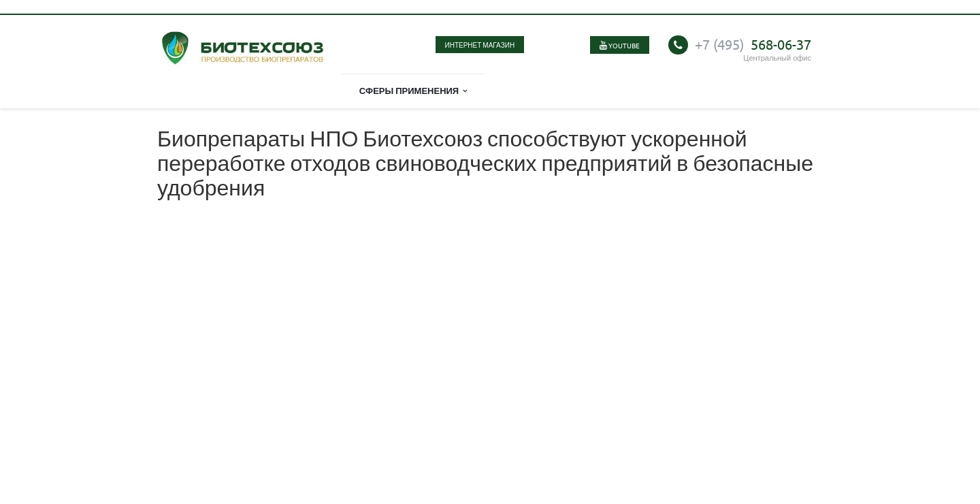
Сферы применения (413, 90)
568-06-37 (753, 44)
